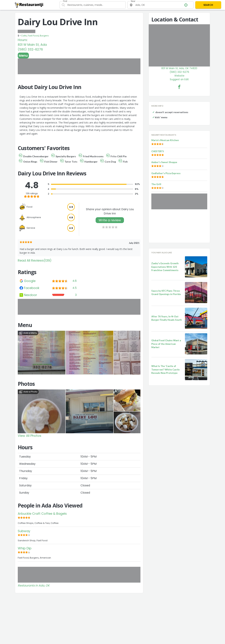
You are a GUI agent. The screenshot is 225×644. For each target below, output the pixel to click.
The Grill (156, 184)
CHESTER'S (158, 151)
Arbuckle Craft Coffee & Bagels (42, 514)
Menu (23, 55)
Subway (24, 531)
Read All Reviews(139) (35, 260)
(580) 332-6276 (30, 49)
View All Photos (30, 436)
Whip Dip (25, 548)
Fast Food (33, 36)
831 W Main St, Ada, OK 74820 (179, 68)
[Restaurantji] (29, 5)
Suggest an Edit (179, 79)
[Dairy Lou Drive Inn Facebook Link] (179, 87)
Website (179, 76)
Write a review (110, 220)
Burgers (44, 36)
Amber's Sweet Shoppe (164, 162)
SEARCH (208, 5)
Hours (22, 40)
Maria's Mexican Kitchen (165, 140)
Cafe (24, 36)
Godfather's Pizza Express (166, 173)
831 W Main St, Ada (32, 45)
